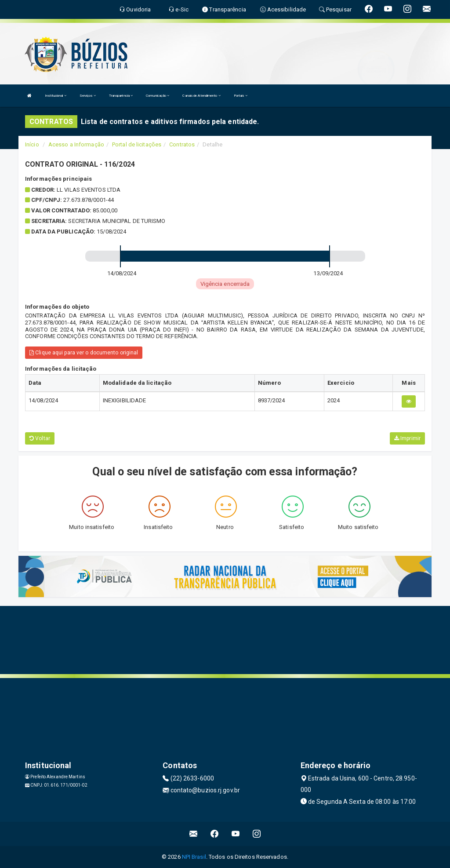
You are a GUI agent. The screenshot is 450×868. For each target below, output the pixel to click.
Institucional (56, 96)
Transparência (121, 96)
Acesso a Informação (76, 144)
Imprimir (407, 438)
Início (32, 144)
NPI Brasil (194, 857)
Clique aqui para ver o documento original (84, 353)
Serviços (88, 96)
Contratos (182, 144)
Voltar (40, 438)
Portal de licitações (137, 144)
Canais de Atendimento (201, 96)
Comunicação (158, 96)
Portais (241, 96)
